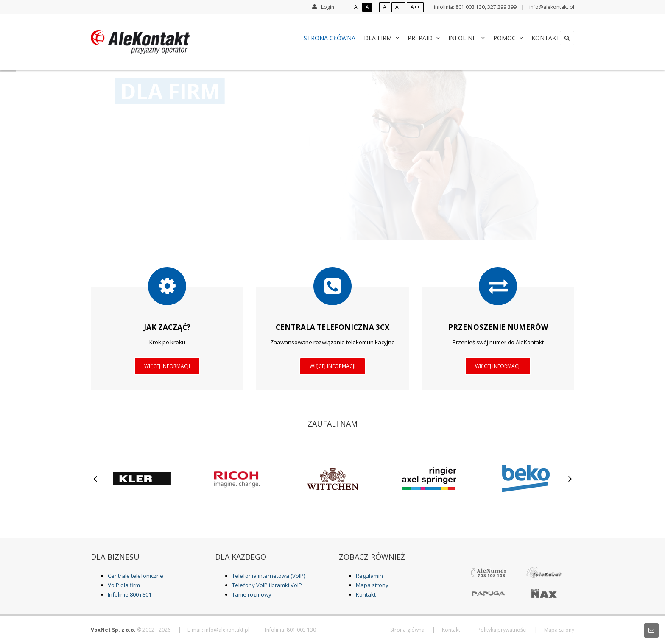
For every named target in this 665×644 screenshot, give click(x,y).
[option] (139, 479)
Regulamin (369, 576)
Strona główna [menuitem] (321, 38)
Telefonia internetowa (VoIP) (268, 576)
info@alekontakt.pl (552, 7)
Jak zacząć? (167, 327)
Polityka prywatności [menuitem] (502, 630)
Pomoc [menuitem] (500, 38)
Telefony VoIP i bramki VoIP (267, 585)
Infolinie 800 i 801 (130, 594)
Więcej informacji (167, 366)
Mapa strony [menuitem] (559, 630)
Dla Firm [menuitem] (373, 38)
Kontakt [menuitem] (537, 38)
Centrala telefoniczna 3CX (332, 327)
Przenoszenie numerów (498, 327)
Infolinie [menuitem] (458, 38)
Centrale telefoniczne (136, 576)
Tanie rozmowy (252, 594)
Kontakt (366, 594)
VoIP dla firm (124, 585)
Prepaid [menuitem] (415, 38)
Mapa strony (372, 585)
